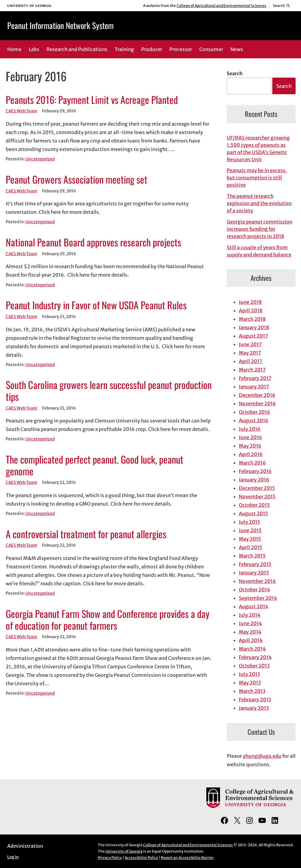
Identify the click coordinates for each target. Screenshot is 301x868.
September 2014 (258, 598)
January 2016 (254, 480)
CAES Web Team (21, 111)
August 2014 (254, 606)
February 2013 (255, 699)
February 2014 (255, 657)
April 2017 (251, 361)
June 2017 (250, 344)
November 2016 (257, 403)
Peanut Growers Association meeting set (77, 180)
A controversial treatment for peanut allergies (86, 534)
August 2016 (254, 420)
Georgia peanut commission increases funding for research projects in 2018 (259, 229)
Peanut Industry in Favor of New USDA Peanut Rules (96, 305)
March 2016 (252, 463)
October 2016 (255, 412)
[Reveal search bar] (282, 6)
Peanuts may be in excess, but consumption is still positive (257, 178)
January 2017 (254, 387)
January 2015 (254, 573)
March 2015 (252, 556)
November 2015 (257, 497)
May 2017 (250, 353)
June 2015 (250, 530)
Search (235, 73)
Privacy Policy (110, 858)
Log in (13, 857)
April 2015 (251, 547)
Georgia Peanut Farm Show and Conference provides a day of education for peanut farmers (108, 620)
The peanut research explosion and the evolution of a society (259, 203)
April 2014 (251, 640)
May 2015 (250, 539)
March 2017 (252, 370)
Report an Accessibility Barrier (187, 858)
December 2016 (257, 395)
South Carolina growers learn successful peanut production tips (109, 391)
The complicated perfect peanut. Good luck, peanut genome (94, 465)
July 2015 (250, 522)
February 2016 (255, 471)
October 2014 (255, 590)
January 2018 (254, 327)
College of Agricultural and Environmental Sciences (221, 6)
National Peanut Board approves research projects (93, 242)
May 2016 (250, 446)
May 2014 (250, 632)
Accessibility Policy (141, 858)
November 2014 (257, 581)
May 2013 (250, 683)
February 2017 (255, 378)
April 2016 (251, 454)
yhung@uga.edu (262, 756)
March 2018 (252, 319)
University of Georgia (124, 851)
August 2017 (253, 336)
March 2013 (252, 691)
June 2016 (250, 437)
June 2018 (250, 302)
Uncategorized (40, 159)
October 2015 (254, 505)
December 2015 (257, 488)
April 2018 (251, 310)
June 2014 (250, 623)
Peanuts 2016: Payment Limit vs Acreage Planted (92, 100)
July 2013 (249, 674)
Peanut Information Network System (60, 25)
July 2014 (250, 615)
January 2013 (254, 708)
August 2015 (253, 513)
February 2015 (255, 564)
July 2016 (250, 429)
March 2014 (252, 649)
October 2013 (254, 666)
